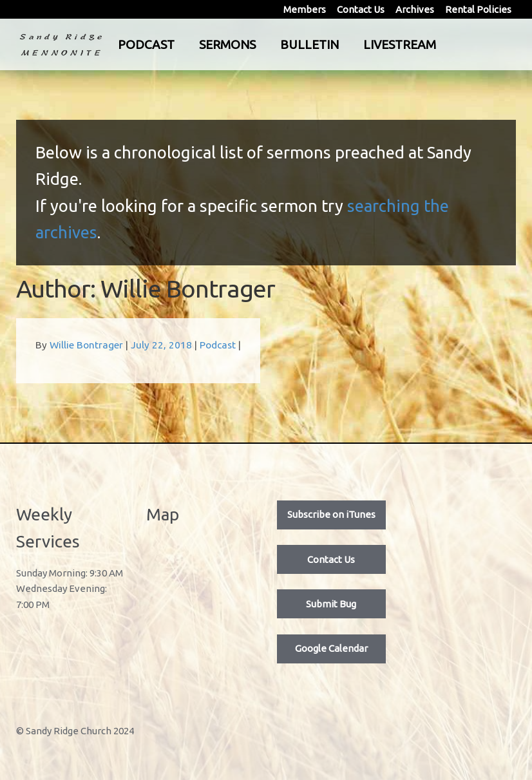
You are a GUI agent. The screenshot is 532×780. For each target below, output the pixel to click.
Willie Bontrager (86, 345)
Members (305, 9)
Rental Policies (478, 9)
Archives (415, 9)
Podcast (189, 44)
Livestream (442, 44)
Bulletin (352, 44)
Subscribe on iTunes (331, 514)
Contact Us (361, 9)
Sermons (270, 44)
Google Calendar (331, 648)
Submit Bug (331, 604)
